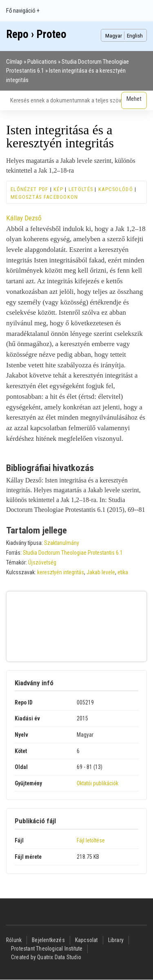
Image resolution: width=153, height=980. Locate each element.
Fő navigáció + (23, 11)
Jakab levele (101, 572)
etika (123, 572)
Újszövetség (42, 562)
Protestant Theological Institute (47, 949)
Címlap (14, 62)
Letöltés (81, 189)
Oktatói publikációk (98, 783)
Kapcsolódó (116, 189)
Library (116, 940)
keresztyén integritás (61, 572)
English (135, 36)
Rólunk (14, 940)
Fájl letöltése (91, 840)
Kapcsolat (86, 940)
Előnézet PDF (29, 189)
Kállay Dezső (24, 218)
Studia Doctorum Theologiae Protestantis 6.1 (73, 553)
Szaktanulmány (62, 543)
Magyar (114, 36)
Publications (42, 62)
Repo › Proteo (36, 34)
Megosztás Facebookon (44, 197)
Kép (58, 189)
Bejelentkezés (48, 940)
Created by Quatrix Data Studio (46, 957)
